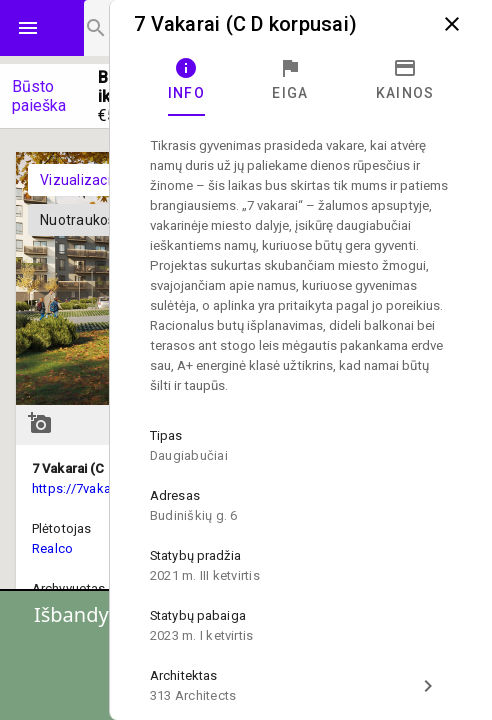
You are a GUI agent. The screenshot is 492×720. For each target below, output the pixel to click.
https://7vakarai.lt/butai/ (104, 488)
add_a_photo (40, 423)
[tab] (186, 80)
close (452, 24)
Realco (52, 548)
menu (28, 28)
